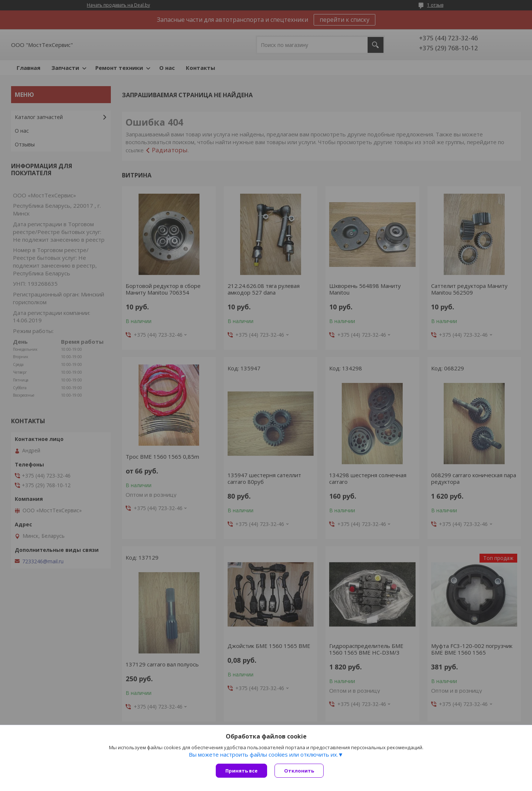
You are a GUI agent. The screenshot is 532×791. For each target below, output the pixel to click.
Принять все (241, 771)
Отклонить (299, 771)
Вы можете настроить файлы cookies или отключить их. (263, 754)
